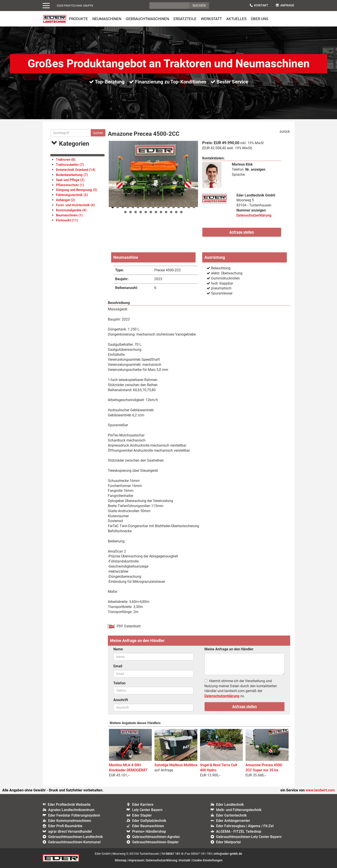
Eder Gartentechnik (231, 815)
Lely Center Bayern (147, 810)
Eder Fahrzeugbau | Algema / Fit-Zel (245, 826)
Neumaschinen (107, 19)
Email (118, 666)
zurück (285, 131)
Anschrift (121, 700)
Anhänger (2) (66, 200)
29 (181, 212)
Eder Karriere (143, 805)
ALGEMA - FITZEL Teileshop (239, 831)
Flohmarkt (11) (67, 220)
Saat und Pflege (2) (70, 180)
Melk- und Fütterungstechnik (239, 810)
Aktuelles (236, 19)
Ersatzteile (185, 19)
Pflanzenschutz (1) (70, 185)
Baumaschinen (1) (69, 215)
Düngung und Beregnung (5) (77, 190)
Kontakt (259, 5)
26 (166, 212)
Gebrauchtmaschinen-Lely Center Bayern (249, 837)
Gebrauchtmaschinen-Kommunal (74, 842)
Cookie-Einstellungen (207, 860)
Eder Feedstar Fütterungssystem (74, 815)
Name (118, 649)
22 (146, 212)
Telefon (119, 683)
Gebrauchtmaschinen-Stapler (155, 842)
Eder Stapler (142, 815)
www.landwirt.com (320, 790)
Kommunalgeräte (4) (71, 210)
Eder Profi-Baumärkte (65, 826)
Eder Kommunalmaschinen (70, 821)
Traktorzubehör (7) (70, 165)
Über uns (260, 19)
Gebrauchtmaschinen (147, 19)
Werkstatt (211, 19)
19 (130, 212)
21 (141, 212)
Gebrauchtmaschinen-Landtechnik (75, 837)
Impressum (136, 860)
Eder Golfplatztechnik (149, 821)
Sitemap (121, 860)
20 (136, 212)
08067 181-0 (174, 854)
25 (161, 212)
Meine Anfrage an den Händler (229, 649)
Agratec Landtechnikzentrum (71, 810)
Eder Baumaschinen (148, 826)
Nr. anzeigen (255, 169)
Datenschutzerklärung (254, 215)
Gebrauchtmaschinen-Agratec (156, 837)
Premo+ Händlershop (149, 831)
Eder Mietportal (228, 842)
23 (151, 212)
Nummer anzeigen (251, 210)
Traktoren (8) (66, 160)
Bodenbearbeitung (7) (72, 175)
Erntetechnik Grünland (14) (76, 170)
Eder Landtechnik (230, 805)
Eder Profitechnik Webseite (69, 805)
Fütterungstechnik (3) (72, 195)
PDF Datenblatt (129, 626)
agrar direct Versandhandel (70, 831)
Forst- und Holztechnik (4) (75, 205)
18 (125, 212)
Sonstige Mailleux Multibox (176, 765)
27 (171, 212)
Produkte (78, 19)
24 (156, 212)
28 (176, 212)
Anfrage (285, 5)
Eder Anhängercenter (233, 821)
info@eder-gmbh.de (228, 854)
